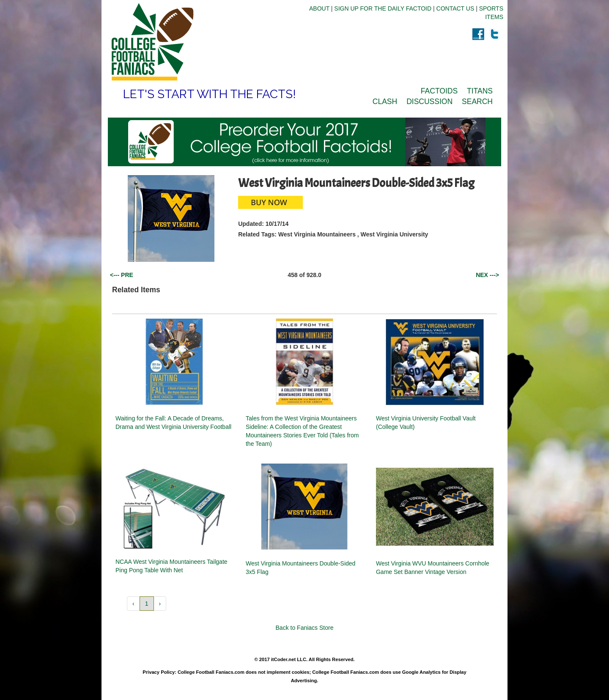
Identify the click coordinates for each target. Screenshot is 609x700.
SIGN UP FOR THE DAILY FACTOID (383, 8)
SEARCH (477, 102)
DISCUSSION (429, 102)
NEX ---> (487, 275)
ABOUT (319, 8)
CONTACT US (455, 8)
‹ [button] (133, 604)
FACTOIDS (439, 91)
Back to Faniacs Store (305, 628)
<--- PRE (122, 275)
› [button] (160, 604)
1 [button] (147, 604)
